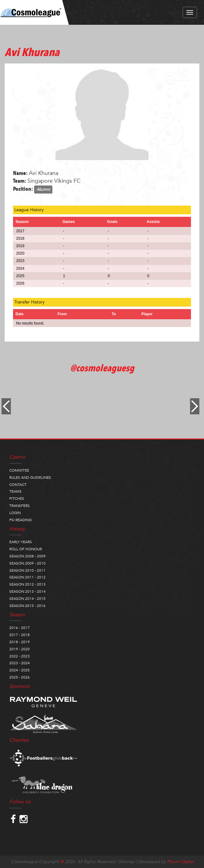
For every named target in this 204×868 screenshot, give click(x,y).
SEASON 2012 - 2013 (27, 584)
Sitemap (126, 862)
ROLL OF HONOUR (26, 549)
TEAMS (16, 491)
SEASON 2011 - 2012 (27, 577)
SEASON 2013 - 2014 (27, 591)
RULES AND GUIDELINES (30, 478)
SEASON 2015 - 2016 (27, 606)
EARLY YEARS (21, 542)
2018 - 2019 (20, 642)
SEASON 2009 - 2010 (27, 563)
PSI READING (20, 520)
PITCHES (17, 499)
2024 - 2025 (20, 670)
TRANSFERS (20, 506)
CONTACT (18, 485)
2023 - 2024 (20, 663)
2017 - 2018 (20, 635)
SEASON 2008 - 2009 (27, 556)
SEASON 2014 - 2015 (27, 599)
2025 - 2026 (20, 677)
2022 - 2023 (20, 656)
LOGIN (15, 513)
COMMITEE (19, 470)
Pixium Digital (180, 862)
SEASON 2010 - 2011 (27, 570)
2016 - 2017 (20, 628)
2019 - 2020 (20, 649)
